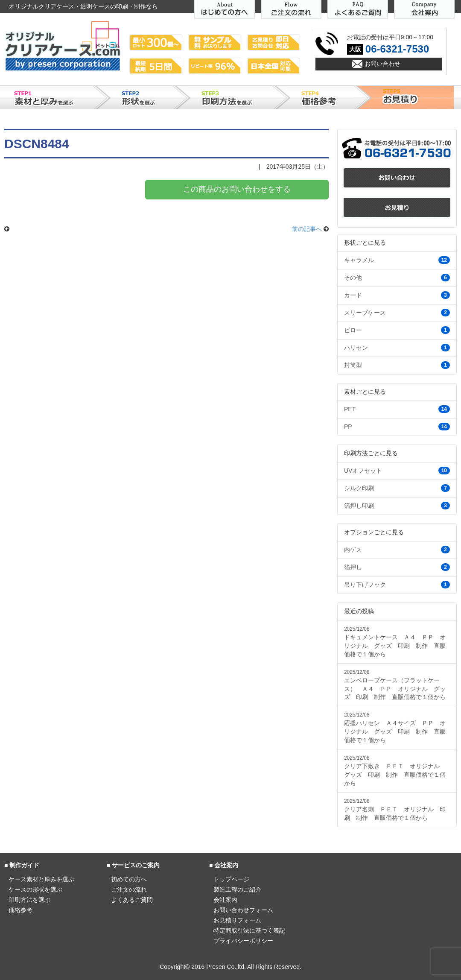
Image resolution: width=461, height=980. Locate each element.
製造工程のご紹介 (237, 889)
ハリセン (397, 348)
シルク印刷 (397, 488)
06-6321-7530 (397, 49)
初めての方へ (129, 879)
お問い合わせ (382, 64)
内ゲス (397, 550)
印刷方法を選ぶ (29, 900)
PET (397, 409)
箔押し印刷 (397, 506)
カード (397, 295)
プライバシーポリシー (243, 941)
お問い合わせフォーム (243, 910)
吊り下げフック (397, 585)
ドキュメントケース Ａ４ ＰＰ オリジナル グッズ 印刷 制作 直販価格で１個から (395, 642)
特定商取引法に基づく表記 (249, 930)
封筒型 (397, 365)
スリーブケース (397, 313)
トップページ (231, 879)
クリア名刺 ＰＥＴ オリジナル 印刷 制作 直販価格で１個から (395, 810)
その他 (397, 278)
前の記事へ (307, 229)
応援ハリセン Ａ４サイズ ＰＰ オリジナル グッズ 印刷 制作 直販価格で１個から (395, 728)
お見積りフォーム (237, 920)
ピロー (397, 330)
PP (397, 427)
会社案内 (225, 900)
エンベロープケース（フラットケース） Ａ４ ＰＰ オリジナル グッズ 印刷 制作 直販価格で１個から (395, 685)
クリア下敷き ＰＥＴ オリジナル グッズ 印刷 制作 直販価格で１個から (395, 771)
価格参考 (20, 910)
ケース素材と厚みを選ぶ (41, 879)
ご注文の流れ (129, 889)
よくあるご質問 (132, 900)
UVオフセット (397, 471)
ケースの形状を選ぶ (35, 889)
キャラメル (397, 260)
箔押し (397, 567)
